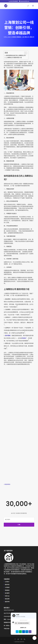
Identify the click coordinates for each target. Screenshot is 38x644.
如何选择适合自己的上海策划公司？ (16, 55)
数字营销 (8, 335)
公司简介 (7, 582)
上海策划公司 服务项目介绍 (14, 57)
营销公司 (32, 37)
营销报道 (19, 37)
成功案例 (7, 593)
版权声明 (7, 602)
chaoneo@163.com (9, 616)
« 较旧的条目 (7, 484)
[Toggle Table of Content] (25, 53)
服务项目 (7, 584)
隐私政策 (7, 599)
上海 (23, 37)
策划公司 (27, 37)
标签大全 (7, 596)
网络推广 (24, 338)
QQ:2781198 (7, 613)
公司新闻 (14, 37)
